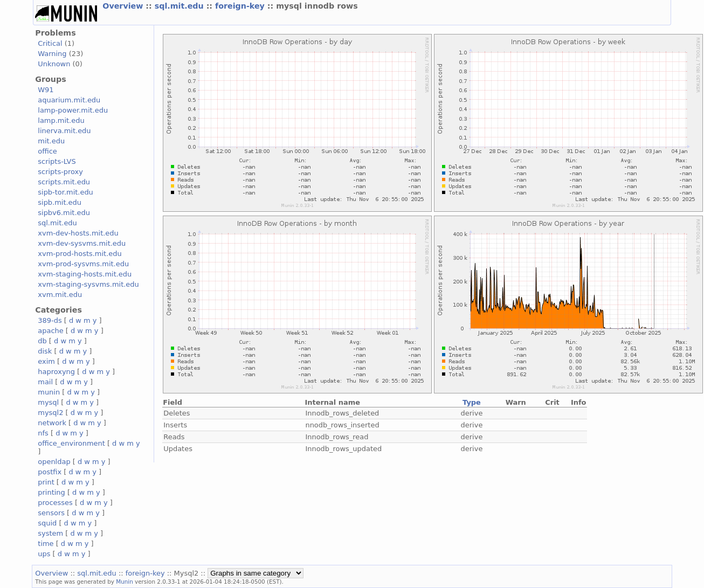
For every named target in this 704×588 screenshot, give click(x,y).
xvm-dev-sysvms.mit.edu (82, 243)
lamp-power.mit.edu (73, 110)
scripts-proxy (60, 172)
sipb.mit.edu (60, 202)
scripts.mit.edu (64, 182)
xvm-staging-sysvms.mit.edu (88, 284)
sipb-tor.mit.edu (65, 192)
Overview (124, 6)
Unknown (54, 64)
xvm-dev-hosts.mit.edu (78, 233)
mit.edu (51, 141)
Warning (52, 54)
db (42, 341)
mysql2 (50, 413)
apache (50, 331)
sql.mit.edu (181, 6)
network (52, 423)
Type (472, 402)
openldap (54, 462)
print (46, 482)
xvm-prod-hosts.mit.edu (80, 254)
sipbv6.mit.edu (64, 213)
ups (44, 554)
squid (47, 523)
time (46, 544)
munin (49, 392)
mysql (48, 402)
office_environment (71, 443)
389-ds (50, 320)
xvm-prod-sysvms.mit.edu (83, 264)
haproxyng (56, 372)
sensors (51, 513)
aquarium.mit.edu (69, 100)
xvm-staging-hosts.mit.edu (85, 274)
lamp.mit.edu (61, 120)
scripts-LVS (57, 161)
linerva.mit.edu (64, 131)
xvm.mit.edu (60, 295)
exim (46, 361)
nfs (43, 433)
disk (45, 351)
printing (51, 492)
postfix (50, 472)
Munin (125, 582)
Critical (50, 43)
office (47, 151)
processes (55, 503)
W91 (46, 90)
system (50, 533)
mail (45, 382)
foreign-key (241, 6)
